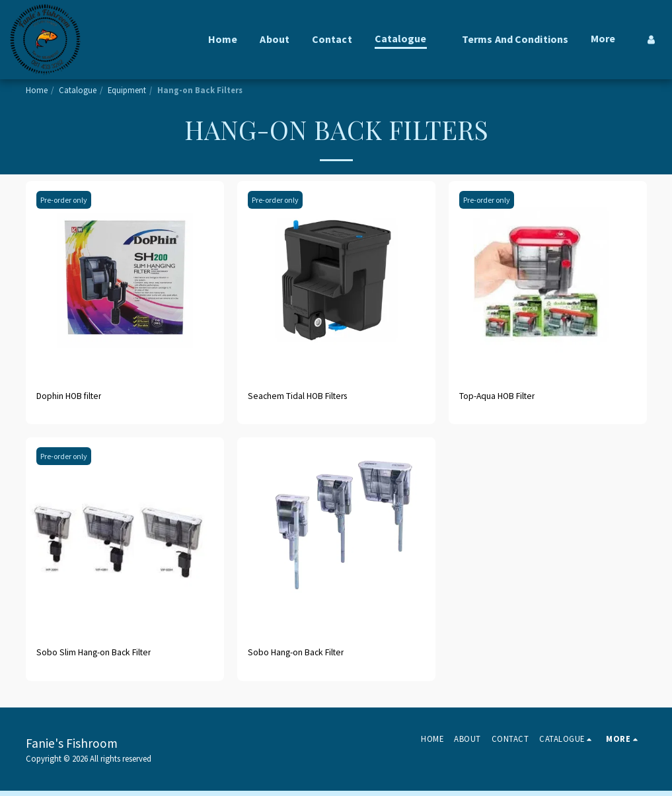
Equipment (127, 90)
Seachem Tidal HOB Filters (308, 398)
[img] (125, 280)
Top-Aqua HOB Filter (506, 398)
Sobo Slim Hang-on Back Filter (106, 657)
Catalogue (78, 90)
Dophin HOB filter (77, 398)
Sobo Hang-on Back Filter (306, 657)
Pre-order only (67, 199)
